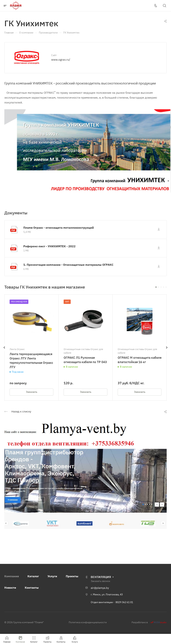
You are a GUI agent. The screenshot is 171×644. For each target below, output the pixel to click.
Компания (12, 576)
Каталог (33, 576)
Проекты (72, 576)
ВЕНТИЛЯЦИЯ (101, 577)
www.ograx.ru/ (61, 60)
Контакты (32, 588)
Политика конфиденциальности (88, 622)
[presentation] (4, 351)
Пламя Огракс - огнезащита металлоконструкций (59, 228)
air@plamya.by (100, 588)
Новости (10, 588)
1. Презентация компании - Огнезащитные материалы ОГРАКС (68, 265)
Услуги (52, 576)
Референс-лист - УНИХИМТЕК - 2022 (49, 246)
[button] (156, 287)
